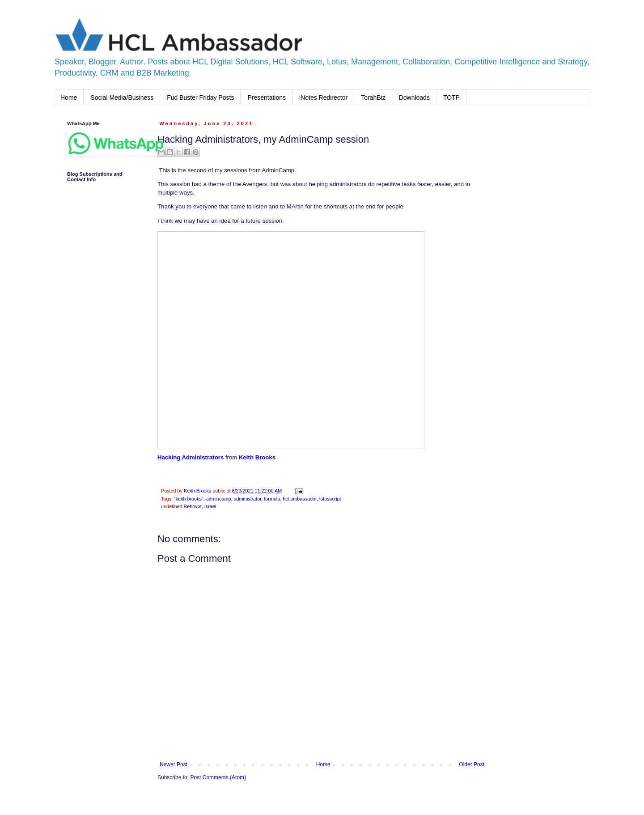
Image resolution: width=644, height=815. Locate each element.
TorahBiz (373, 98)
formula (272, 499)
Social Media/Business (122, 98)
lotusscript (330, 499)
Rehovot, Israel (200, 506)
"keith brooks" (189, 499)
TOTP (451, 98)
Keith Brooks (257, 457)
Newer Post (174, 764)
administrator (248, 499)
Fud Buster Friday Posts (200, 98)
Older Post (472, 764)
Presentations (267, 98)
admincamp (219, 499)
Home (69, 98)
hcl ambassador (300, 499)
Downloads (414, 98)
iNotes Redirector (323, 98)
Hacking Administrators (191, 457)
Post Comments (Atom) (218, 777)
